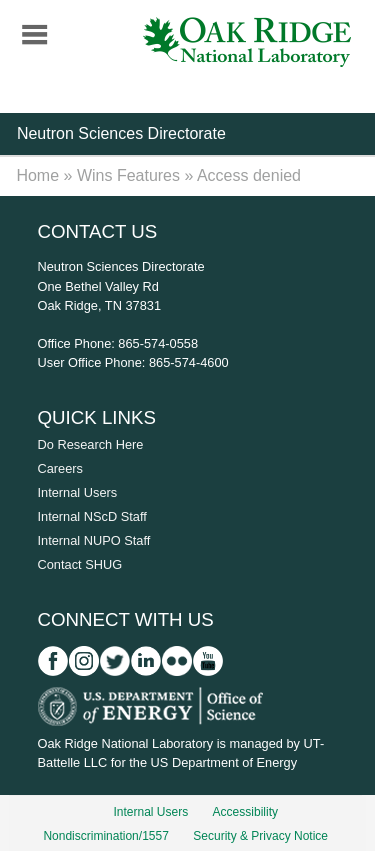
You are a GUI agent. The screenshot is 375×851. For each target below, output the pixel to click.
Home (37, 175)
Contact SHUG (80, 564)
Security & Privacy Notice (260, 836)
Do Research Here (91, 444)
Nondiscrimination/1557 (105, 836)
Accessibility (245, 812)
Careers (61, 468)
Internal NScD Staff (92, 516)
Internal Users (78, 492)
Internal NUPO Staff (94, 540)
